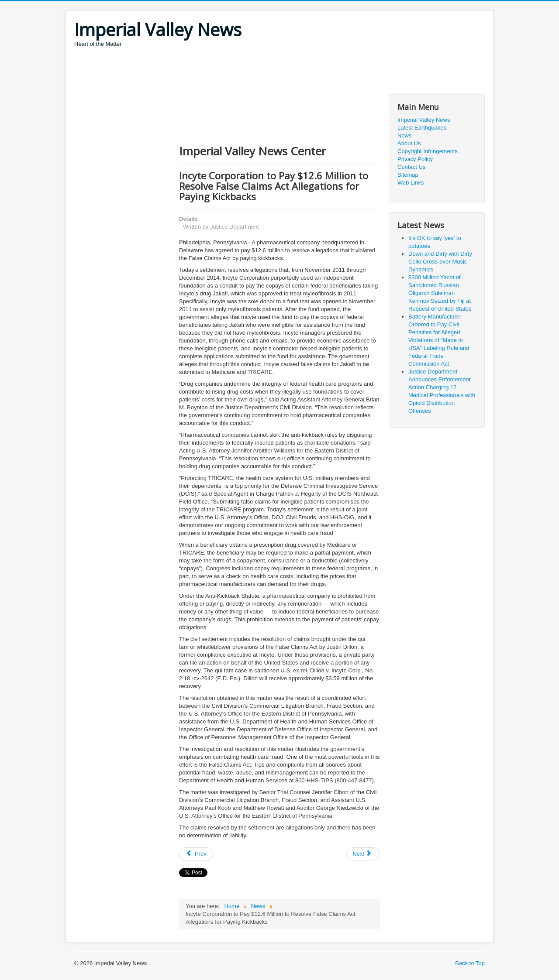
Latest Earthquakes (422, 128)
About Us (409, 143)
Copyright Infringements (428, 151)
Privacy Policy (415, 159)
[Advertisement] (233, 72)
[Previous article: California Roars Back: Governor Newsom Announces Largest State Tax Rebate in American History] (196, 854)
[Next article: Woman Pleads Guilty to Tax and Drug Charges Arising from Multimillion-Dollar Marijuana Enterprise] (363, 854)
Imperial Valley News (424, 120)
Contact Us (411, 167)
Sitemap (408, 175)
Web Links (411, 183)
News (405, 135)
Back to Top (470, 963)
